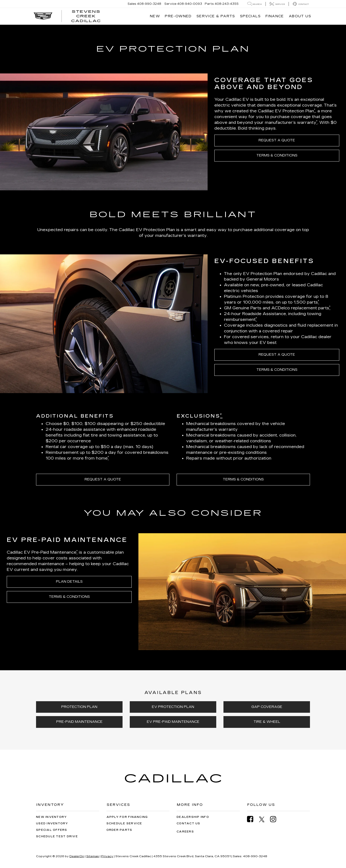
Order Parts (119, 830)
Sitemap (93, 856)
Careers (185, 832)
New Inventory (51, 817)
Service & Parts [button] (216, 16)
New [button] (155, 16)
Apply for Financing (127, 817)
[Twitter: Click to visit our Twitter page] (264, 819)
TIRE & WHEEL (267, 722)
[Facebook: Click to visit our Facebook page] (253, 819)
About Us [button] (300, 16)
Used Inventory (52, 823)
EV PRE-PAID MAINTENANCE (173, 722)
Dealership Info (193, 817)
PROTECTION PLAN (79, 707)
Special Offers (52, 830)
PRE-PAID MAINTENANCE (79, 722)
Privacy (107, 856)
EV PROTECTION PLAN (173, 707)
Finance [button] (275, 16)
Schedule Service (124, 823)
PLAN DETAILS (69, 582)
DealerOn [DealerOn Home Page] (77, 856)
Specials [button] (250, 16)
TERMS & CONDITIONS (277, 155)
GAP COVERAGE (267, 707)
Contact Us (188, 823)
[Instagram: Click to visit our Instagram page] (276, 819)
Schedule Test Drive (57, 836)
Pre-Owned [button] (178, 16)
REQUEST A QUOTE (277, 140)
